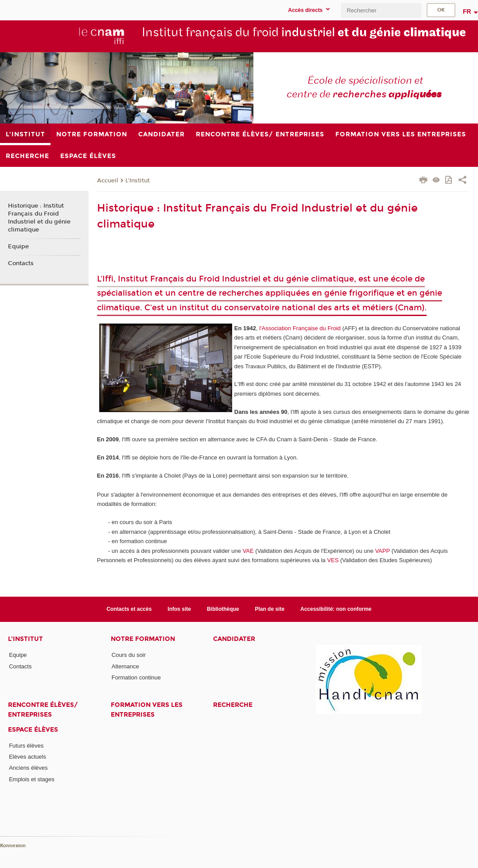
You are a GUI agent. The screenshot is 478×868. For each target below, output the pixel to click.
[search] (381, 10)
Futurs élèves (26, 746)
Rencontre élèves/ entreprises (43, 710)
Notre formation (143, 639)
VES (333, 560)
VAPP (383, 551)
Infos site (179, 609)
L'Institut (138, 181)
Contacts (21, 263)
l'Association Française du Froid (300, 328)
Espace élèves (33, 730)
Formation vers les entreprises (147, 710)
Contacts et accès (129, 609)
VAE (248, 551)
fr (467, 12)
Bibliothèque (223, 609)
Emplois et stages (32, 779)
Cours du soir (129, 655)
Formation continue (136, 677)
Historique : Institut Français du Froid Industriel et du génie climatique (39, 218)
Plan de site (270, 609)
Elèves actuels (27, 757)
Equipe (18, 247)
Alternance (125, 666)
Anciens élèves (28, 768)
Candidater (234, 639)
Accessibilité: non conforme (336, 609)
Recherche (233, 705)
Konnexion (13, 846)
